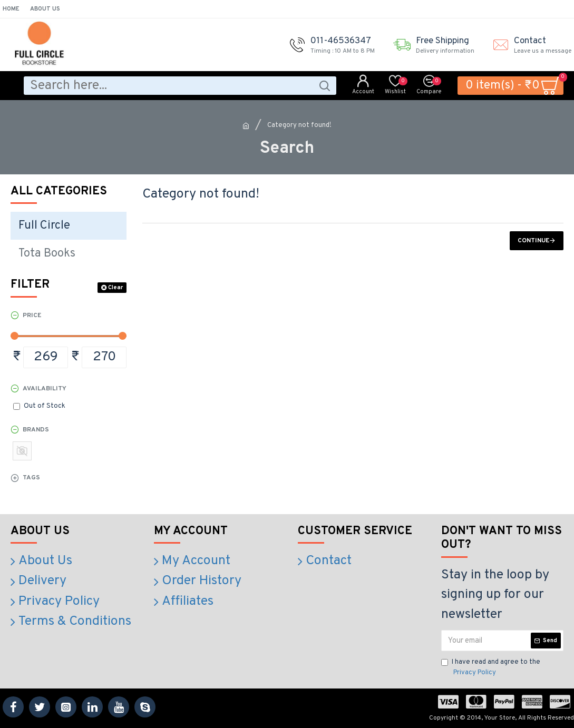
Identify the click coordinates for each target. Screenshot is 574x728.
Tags (31, 478)
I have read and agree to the (491, 668)
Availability (45, 389)
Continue (533, 241)
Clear (115, 288)
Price (32, 316)
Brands (36, 430)
